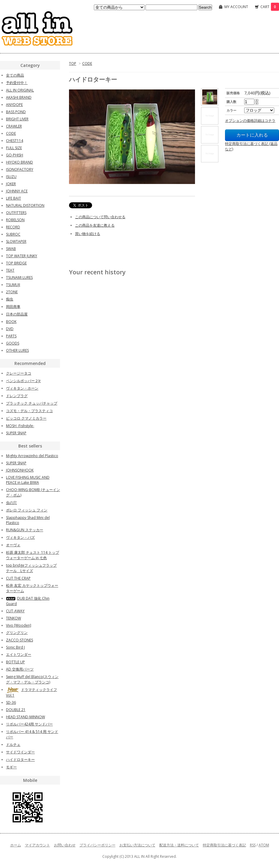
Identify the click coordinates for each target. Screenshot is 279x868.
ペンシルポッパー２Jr (23, 381)
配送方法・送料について (179, 845)
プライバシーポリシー (97, 845)
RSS (253, 845)
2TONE (12, 292)
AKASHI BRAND (19, 97)
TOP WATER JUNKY (22, 256)
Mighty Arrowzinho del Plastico (32, 456)
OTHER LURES (17, 350)
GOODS (13, 343)
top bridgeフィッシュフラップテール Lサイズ (31, 568)
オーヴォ (13, 545)
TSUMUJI (13, 285)
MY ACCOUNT (236, 7)
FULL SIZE (14, 148)
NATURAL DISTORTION (25, 205)
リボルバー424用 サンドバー (29, 724)
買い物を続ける (88, 234)
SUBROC (13, 234)
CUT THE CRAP (18, 578)
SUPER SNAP (16, 433)
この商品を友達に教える (95, 225)
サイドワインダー (20, 752)
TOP (73, 63)
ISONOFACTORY (20, 169)
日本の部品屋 (17, 314)
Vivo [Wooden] (19, 625)
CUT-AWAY (15, 611)
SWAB (11, 249)
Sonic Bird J (15, 647)
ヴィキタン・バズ (20, 537)
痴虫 (10, 299)
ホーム (16, 845)
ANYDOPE (14, 105)
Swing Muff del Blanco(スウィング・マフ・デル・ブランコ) (32, 679)
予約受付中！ (17, 83)
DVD (10, 329)
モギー (11, 767)
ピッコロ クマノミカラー (26, 418)
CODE (87, 63)
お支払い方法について (137, 845)
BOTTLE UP (15, 662)
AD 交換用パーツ (20, 669)
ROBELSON (15, 220)
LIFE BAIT (13, 198)
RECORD (13, 227)
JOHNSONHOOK (20, 470)
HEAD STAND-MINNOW (25, 717)
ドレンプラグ (17, 396)
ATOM (264, 845)
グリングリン (17, 633)
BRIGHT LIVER (17, 119)
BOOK (11, 322)
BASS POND (16, 112)
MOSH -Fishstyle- (20, 426)
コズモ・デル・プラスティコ (29, 411)
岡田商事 (13, 307)
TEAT (10, 270)
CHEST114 (15, 141)
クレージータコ (19, 373)
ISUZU (11, 177)
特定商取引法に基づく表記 (224, 845)
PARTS (11, 336)
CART (270, 7)
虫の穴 (11, 503)
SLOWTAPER (16, 241)
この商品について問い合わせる (100, 217)
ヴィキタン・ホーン (22, 388)
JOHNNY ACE (17, 191)
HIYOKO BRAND (19, 162)
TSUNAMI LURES (19, 277)
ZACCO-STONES (19, 640)
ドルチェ (13, 744)
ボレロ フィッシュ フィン (27, 510)
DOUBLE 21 (16, 710)
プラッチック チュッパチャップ (32, 403)
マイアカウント (37, 845)
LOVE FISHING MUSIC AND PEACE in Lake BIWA (28, 480)
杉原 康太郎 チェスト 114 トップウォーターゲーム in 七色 (33, 555)
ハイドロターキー (20, 759)
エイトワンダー (19, 654)
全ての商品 (15, 75)
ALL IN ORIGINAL (20, 90)
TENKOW (13, 618)
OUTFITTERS (16, 213)
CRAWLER (14, 126)
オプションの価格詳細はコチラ (250, 121)
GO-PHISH (15, 155)
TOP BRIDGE (16, 263)
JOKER (11, 184)
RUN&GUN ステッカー (25, 530)
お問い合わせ (65, 845)
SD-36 (11, 702)
